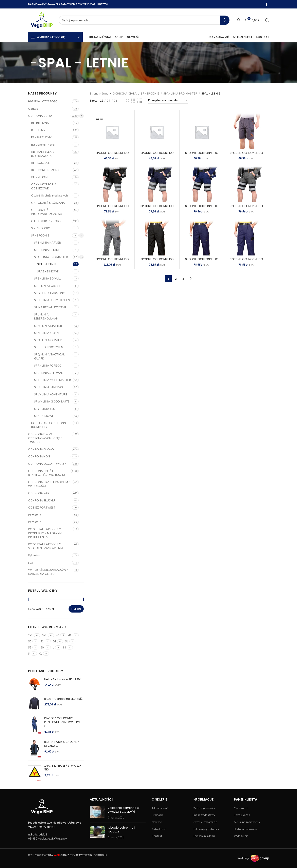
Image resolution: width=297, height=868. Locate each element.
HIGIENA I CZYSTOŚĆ (43, 101)
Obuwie (33, 109)
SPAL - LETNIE (47, 264)
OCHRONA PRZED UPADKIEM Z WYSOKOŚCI (49, 484)
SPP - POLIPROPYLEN (49, 347)
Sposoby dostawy (204, 815)
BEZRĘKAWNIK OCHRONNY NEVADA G (62, 744)
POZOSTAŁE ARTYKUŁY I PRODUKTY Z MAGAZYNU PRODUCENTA (46, 533)
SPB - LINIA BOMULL (48, 278)
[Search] (144, 20)
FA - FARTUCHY (41, 137)
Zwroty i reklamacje (205, 822)
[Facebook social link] (267, 4)
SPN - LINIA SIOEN (46, 333)
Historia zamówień (245, 829)
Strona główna (99, 93)
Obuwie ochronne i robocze (121, 830)
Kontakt (157, 836)
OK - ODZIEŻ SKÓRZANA (48, 203)
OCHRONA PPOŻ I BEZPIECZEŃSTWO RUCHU (47, 473)
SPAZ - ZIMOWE (48, 271)
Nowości (157, 822)
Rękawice (34, 555)
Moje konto (241, 808)
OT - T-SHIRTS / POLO (46, 221)
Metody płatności (204, 808)
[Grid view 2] (127, 101)
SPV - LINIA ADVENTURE (51, 394)
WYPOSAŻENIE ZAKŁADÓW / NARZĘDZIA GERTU (48, 572)
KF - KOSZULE (40, 163)
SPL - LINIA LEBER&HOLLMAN (46, 316)
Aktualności (159, 829)
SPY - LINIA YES (44, 409)
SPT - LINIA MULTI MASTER (52, 380)
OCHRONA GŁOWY (41, 449)
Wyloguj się (241, 836)
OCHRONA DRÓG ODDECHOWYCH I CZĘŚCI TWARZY (46, 438)
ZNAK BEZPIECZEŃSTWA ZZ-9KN (63, 768)
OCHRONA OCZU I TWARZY (47, 464)
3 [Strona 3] (183, 279)
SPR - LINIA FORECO (48, 365)
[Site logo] (41, 20)
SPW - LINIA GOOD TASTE (52, 401)
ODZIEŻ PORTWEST (42, 507)
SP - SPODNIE (40, 235)
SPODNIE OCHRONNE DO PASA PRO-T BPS (157, 261)
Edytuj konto (242, 815)
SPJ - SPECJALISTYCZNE (50, 307)
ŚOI (31, 563)
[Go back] (33, 63)
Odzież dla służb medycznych (49, 195)
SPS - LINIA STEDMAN (49, 373)
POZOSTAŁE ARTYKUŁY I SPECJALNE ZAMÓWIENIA (46, 546)
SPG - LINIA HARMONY (49, 293)
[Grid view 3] (133, 101)
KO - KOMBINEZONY (45, 170)
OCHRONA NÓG (39, 456)
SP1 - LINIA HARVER (48, 242)
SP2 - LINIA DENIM (46, 250)
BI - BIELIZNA (40, 123)
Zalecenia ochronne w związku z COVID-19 (124, 810)
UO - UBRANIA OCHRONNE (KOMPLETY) (49, 425)
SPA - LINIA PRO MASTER (51, 257)
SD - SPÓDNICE (41, 228)
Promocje (158, 815)
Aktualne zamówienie (247, 822)
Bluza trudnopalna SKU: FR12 (63, 699)
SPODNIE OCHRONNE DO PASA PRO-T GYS (202, 261)
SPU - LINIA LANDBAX (49, 387)
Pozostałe (35, 515)
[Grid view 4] (140, 101)
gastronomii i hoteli (43, 144)
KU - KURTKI (40, 177)
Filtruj (76, 609)
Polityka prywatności (206, 829)
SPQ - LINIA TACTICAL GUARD (49, 356)
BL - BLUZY (38, 130)
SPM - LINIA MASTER (48, 326)
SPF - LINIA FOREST (47, 286)
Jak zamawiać (160, 808)
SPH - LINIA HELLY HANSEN (52, 300)
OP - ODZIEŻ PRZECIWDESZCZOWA (47, 212)
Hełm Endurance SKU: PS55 (63, 679)
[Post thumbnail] (97, 813)
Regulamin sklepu (204, 836)
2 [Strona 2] (176, 279)
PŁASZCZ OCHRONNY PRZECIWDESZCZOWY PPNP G (63, 722)
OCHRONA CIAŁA (40, 116)
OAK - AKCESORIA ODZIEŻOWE (44, 186)
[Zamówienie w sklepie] (168, 101)
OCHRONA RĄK (39, 493)
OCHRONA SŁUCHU (41, 500)
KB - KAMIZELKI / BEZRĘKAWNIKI (43, 154)
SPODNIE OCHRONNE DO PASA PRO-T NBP (246, 261)
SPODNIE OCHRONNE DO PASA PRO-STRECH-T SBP (112, 261)
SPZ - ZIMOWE (44, 416)
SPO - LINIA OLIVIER (48, 340)
